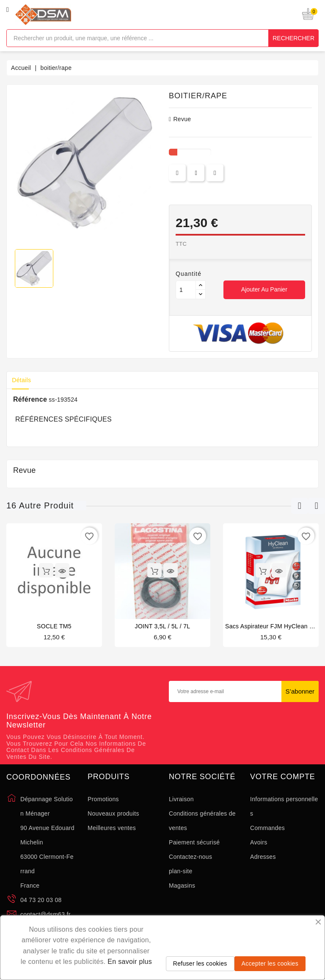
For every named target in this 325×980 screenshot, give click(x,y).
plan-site (181, 871)
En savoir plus (130, 962)
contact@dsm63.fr (45, 914)
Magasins (182, 886)
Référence (30, 399)
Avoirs (259, 842)
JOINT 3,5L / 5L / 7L (163, 626)
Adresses (263, 857)
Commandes (267, 828)
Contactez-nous (190, 857)
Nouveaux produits (113, 813)
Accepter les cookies (270, 963)
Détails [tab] (23, 380)
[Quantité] (186, 290)
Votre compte (283, 777)
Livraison (181, 799)
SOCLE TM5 (54, 626)
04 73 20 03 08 (41, 900)
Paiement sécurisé (194, 842)
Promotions (103, 799)
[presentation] (244, 730)
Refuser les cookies (200, 963)
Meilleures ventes (112, 828)
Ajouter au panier (264, 289)
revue (180, 119)
